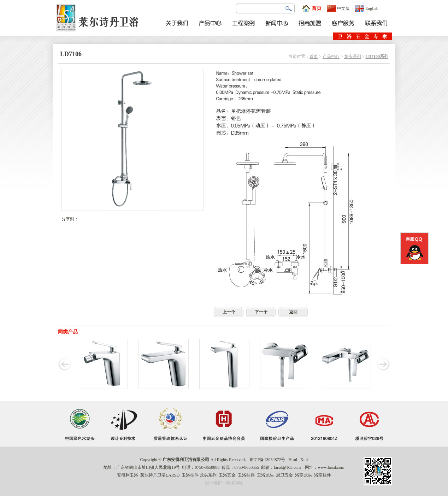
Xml (304, 460)
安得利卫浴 (128, 475)
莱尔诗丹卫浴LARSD (160, 475)
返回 (293, 312)
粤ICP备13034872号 (267, 460)
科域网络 (235, 483)
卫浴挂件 (190, 475)
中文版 (338, 8)
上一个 (229, 312)
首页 (312, 8)
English (367, 8)
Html (293, 460)
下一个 (261, 312)
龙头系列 (353, 57)
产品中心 (331, 57)
